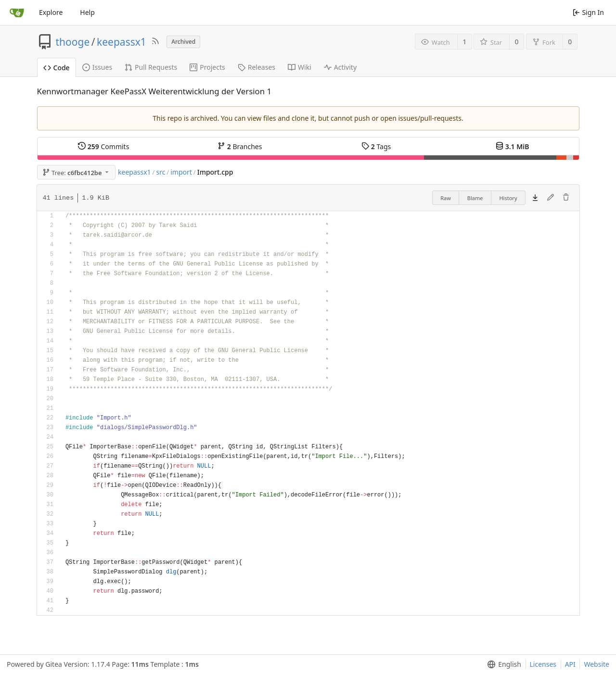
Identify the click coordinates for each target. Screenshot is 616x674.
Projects (207, 67)
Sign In (588, 12)
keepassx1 (122, 42)
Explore (51, 12)
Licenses (543, 664)
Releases (257, 67)
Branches (240, 146)
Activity (340, 67)
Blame (475, 198)
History (508, 198)
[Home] (17, 13)
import (181, 172)
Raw (446, 198)
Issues (97, 67)
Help (87, 12)
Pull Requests (151, 67)
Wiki (300, 67)
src (160, 172)
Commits (103, 146)
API (570, 664)
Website (597, 664)
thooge (73, 42)
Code (57, 68)
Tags (376, 146)
